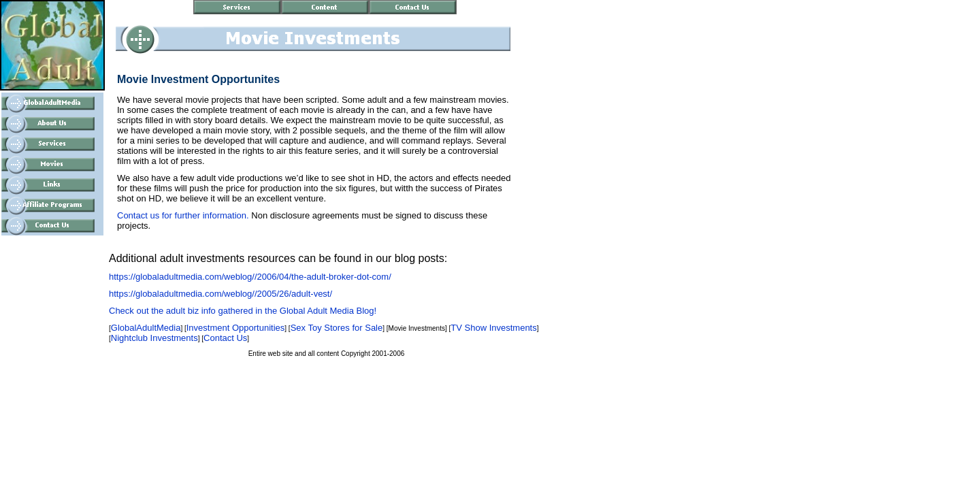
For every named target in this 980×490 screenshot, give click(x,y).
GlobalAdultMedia (146, 328)
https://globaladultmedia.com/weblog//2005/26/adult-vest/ (220, 294)
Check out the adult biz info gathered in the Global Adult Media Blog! (243, 311)
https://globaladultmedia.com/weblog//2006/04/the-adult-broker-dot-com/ (250, 277)
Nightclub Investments (154, 338)
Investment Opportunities (236, 328)
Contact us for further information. (183, 215)
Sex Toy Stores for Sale (337, 328)
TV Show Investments (493, 328)
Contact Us (225, 338)
